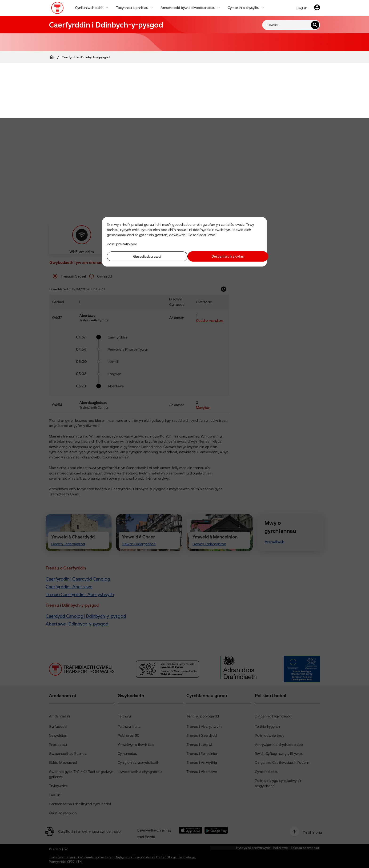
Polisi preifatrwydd (122, 244)
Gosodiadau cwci (145, 256)
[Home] (52, 57)
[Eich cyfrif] (317, 8)
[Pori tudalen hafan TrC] (58, 9)
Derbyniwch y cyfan (225, 256)
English (302, 8)
